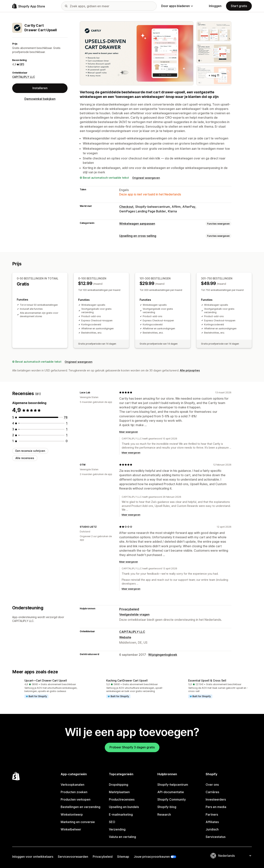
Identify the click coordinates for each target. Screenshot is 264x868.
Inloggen (215, 6)
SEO (112, 822)
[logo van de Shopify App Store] (29, 6)
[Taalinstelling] (235, 856)
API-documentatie (171, 792)
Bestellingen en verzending (80, 807)
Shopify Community (172, 799)
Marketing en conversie (78, 822)
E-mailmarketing (121, 814)
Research (164, 814)
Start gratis (239, 6)
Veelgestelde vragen (134, 614)
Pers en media (216, 807)
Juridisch (212, 829)
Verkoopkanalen (72, 785)
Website (125, 637)
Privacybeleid (129, 609)
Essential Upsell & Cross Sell (207, 680)
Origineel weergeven (146, 178)
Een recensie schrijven (30, 451)
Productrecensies (122, 799)
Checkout (126, 207)
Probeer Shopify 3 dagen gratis (132, 747)
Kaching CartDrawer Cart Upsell (127, 680)
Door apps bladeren (177, 6)
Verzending (117, 829)
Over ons (212, 785)
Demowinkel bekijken (40, 99)
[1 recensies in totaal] (67, 423)
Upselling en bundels (124, 807)
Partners (212, 814)
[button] (50, 689)
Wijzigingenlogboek (163, 655)
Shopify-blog (167, 807)
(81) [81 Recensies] (22, 64)
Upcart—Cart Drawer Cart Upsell (46, 680)
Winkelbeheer (71, 829)
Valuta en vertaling (122, 837)
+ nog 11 (214, 75)
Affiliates (212, 822)
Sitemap (123, 857)
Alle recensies (25, 458)
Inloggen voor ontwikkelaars (33, 857)
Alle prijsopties (190, 370)
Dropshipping (119, 785)
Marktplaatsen (119, 792)
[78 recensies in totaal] (66, 417)
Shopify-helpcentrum (173, 785)
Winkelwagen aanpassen (137, 224)
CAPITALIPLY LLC (24, 77)
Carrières (212, 792)
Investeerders (216, 799)
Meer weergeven (129, 432)
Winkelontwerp (72, 814)
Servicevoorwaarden (73, 857)
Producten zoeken (74, 792)
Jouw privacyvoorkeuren (152, 857)
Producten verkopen (76, 799)
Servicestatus (216, 837)
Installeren (40, 88)
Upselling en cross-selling (138, 236)
